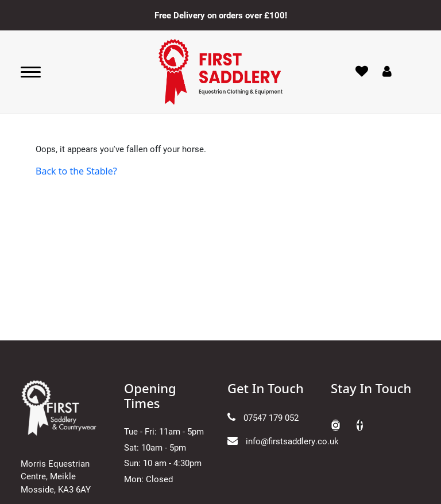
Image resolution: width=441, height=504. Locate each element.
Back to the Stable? (76, 171)
